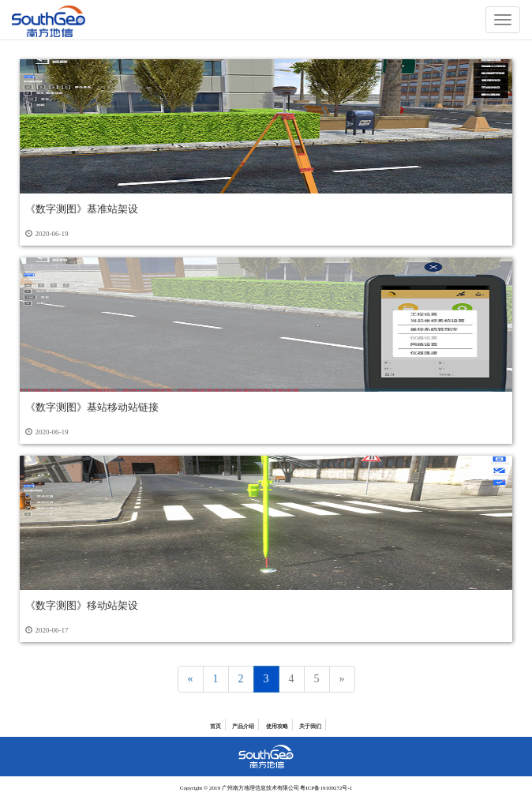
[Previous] (191, 679)
